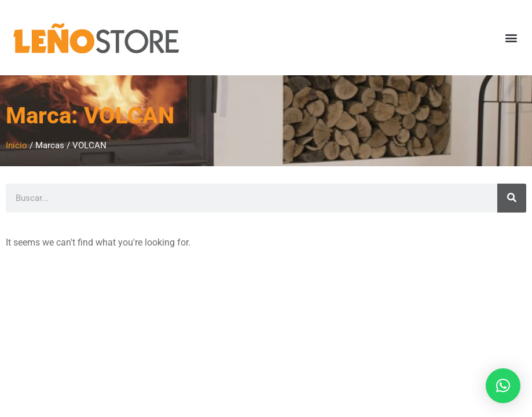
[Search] (512, 198)
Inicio (16, 145)
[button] (511, 38)
